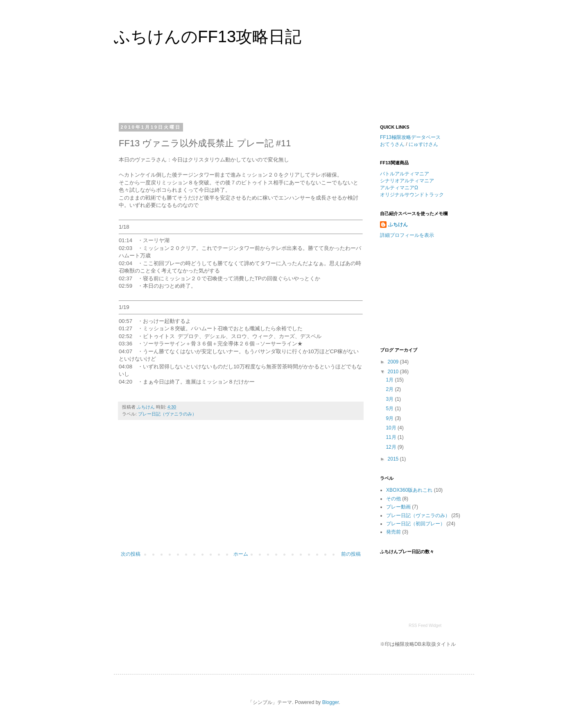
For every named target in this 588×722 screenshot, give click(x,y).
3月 (390, 399)
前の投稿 (351, 554)
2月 (390, 389)
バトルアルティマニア (405, 174)
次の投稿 (131, 554)
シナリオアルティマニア (407, 181)
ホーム (241, 554)
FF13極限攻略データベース (410, 137)
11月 (392, 437)
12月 (392, 447)
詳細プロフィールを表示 (407, 235)
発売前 (394, 532)
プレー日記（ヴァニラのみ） (167, 414)
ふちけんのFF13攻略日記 (208, 36)
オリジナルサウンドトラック (412, 195)
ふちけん (398, 225)
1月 (390, 380)
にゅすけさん (423, 144)
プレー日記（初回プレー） (416, 524)
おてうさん (392, 144)
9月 (390, 418)
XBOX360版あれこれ (409, 490)
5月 (390, 409)
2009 (394, 362)
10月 (392, 428)
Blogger (331, 702)
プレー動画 (398, 507)
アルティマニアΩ (399, 188)
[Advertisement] (275, 90)
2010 (394, 372)
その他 (394, 499)
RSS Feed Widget (425, 626)
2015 (394, 459)
